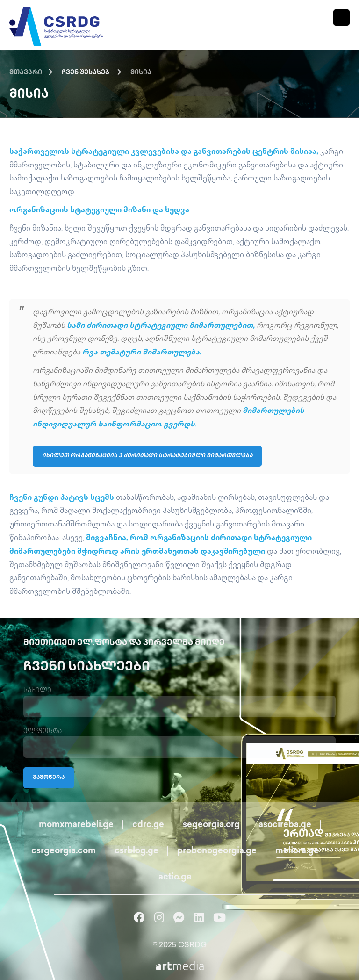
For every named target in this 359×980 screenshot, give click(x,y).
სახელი (37, 691)
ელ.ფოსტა (43, 731)
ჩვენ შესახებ (86, 73)
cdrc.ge (148, 825)
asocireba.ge (285, 825)
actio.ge (175, 877)
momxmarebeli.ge (76, 825)
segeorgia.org (211, 825)
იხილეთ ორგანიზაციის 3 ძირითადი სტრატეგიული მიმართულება (147, 456)
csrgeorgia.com (64, 851)
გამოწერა (49, 778)
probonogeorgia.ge (217, 851)
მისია (141, 73)
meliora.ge (297, 851)
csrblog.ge (136, 851)
